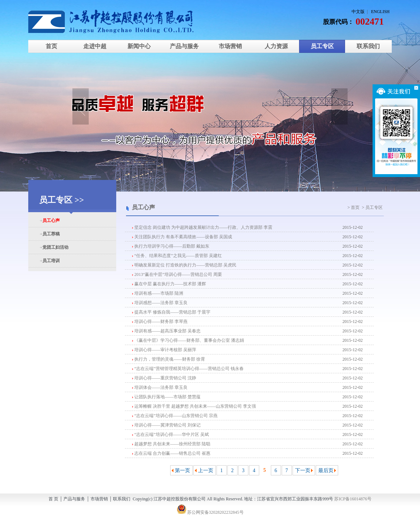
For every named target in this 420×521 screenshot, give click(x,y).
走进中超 (95, 46)
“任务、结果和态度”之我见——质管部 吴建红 (177, 256)
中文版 (358, 12)
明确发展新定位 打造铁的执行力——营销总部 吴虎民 (184, 265)
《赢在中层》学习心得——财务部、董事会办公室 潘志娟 (188, 340)
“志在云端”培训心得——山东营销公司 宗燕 (175, 416)
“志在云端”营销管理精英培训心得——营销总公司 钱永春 (188, 369)
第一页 (182, 470)
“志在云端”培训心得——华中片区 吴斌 (171, 434)
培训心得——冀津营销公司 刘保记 (166, 425)
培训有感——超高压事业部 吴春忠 (166, 331)
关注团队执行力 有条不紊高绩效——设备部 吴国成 (182, 237)
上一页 (206, 470)
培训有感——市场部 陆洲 (158, 293)
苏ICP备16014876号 (353, 499)
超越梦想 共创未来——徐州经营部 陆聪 (171, 444)
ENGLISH (380, 12)
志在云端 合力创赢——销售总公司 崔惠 (171, 453)
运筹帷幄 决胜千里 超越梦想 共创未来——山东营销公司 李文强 (194, 406)
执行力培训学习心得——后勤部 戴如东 (171, 246)
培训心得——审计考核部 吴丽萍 (164, 350)
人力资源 (276, 46)
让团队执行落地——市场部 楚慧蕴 (166, 397)
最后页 (326, 470)
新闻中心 (138, 46)
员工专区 (322, 46)
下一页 (303, 470)
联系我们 (368, 46)
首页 (51, 46)
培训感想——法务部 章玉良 (160, 303)
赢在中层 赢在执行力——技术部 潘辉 (169, 284)
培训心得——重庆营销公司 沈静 (164, 378)
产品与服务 (184, 46)
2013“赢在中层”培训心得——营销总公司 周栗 (177, 274)
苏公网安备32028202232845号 (210, 512)
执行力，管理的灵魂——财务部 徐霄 (169, 359)
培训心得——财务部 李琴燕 (160, 322)
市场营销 (230, 46)
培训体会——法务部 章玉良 (160, 387)
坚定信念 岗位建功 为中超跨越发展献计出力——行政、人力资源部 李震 (202, 227)
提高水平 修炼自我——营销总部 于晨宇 (171, 312)
